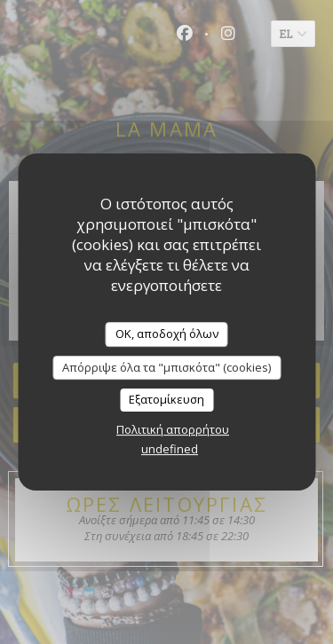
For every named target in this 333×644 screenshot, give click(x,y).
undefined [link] (170, 449)
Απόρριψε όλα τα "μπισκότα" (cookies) (166, 367)
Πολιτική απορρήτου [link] (173, 429)
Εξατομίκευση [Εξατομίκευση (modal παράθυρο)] (166, 399)
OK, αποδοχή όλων (167, 334)
